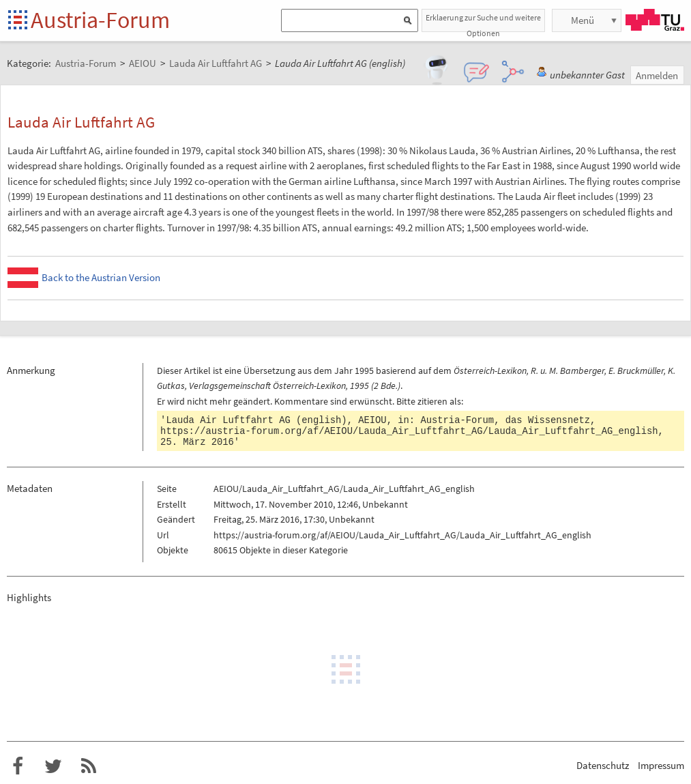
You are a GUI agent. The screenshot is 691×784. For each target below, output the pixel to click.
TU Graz (655, 20)
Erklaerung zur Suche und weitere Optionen (483, 22)
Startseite (19, 21)
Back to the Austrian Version (101, 277)
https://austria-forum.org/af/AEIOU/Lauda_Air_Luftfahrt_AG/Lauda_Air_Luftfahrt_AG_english (409, 431)
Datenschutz (603, 765)
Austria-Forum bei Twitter (53, 766)
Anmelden (657, 75)
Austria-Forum (100, 20)
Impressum (661, 765)
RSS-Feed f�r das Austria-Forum (89, 766)
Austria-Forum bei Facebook (18, 766)
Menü (583, 20)
